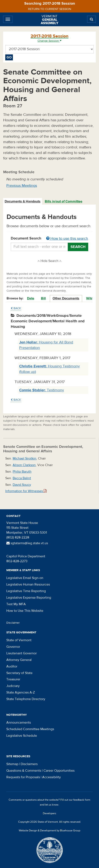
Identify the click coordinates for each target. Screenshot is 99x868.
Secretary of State (19, 673)
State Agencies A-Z (21, 692)
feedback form (82, 800)
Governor (13, 647)
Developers (49, 813)
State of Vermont (19, 640)
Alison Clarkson (24, 465)
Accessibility (52, 777)
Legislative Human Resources (28, 584)
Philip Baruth (22, 472)
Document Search (49, 239)
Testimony (42, 390)
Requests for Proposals (23, 777)
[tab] (23, 201)
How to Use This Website (25, 611)
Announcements (19, 723)
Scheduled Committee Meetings (30, 729)
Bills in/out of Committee (64, 201)
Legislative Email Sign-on (25, 578)
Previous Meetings (22, 186)
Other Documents (66, 298)
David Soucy (22, 485)
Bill (43, 298)
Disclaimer (13, 623)
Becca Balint (22, 478)
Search (78, 247)
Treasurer (13, 679)
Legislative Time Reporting (26, 591)
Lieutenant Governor (22, 653)
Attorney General (19, 660)
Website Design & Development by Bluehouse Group (49, 831)
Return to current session (50, 9)
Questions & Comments (24, 771)
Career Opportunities (59, 771)
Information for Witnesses (26, 491)
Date (31, 298)
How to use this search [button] (67, 239)
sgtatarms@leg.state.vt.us (27, 543)
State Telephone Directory (26, 699)
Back (16, 308)
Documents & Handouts (23, 201)
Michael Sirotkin (24, 458)
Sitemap (12, 764)
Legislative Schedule (22, 736)
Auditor (12, 666)
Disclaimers (29, 764)
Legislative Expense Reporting (29, 598)
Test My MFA (16, 604)
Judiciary (13, 686)
